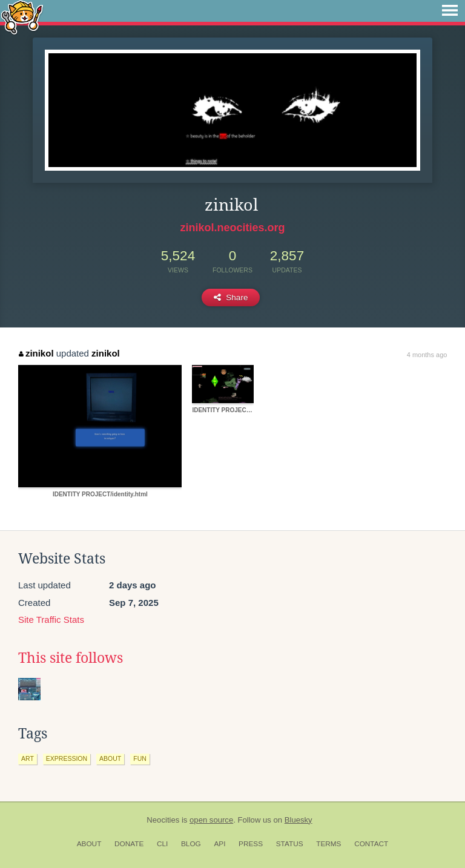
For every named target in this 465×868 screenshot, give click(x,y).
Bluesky (298, 820)
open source (211, 820)
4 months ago (427, 355)
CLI (162, 844)
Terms (328, 844)
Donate (129, 844)
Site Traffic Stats (51, 620)
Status (290, 844)
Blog (191, 844)
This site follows (71, 658)
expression (67, 758)
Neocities (163, 820)
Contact (371, 844)
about (110, 758)
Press (251, 844)
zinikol (36, 353)
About (89, 844)
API (219, 844)
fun (140, 758)
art (28, 758)
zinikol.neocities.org (232, 228)
